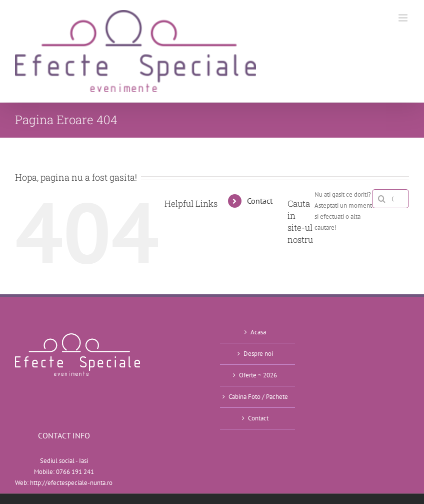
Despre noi (258, 354)
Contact (260, 201)
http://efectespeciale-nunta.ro (71, 483)
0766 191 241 (75, 472)
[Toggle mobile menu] (404, 18)
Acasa (258, 332)
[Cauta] (381, 199)
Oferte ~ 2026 (258, 375)
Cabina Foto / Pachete (258, 397)
